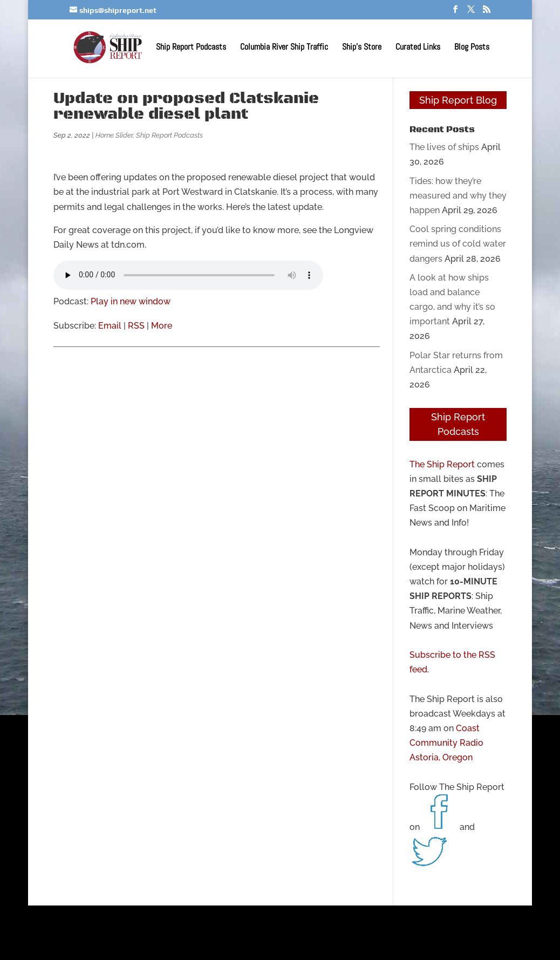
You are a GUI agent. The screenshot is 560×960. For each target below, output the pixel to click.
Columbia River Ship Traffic (284, 48)
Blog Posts (472, 48)
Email (110, 326)
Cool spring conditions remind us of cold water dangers (458, 244)
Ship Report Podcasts (191, 48)
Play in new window (131, 301)
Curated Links (418, 48)
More (162, 326)
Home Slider (114, 135)
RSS (136, 326)
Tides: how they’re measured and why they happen (458, 196)
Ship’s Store (362, 48)
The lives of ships (444, 147)
